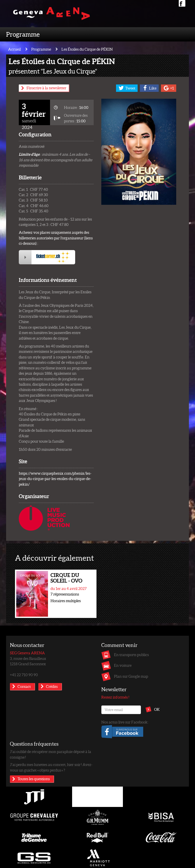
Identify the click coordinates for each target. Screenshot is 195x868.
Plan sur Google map (131, 676)
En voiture (123, 665)
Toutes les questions (34, 779)
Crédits (52, 686)
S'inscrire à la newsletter (46, 88)
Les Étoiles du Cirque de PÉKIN (87, 49)
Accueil (14, 49)
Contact (24, 686)
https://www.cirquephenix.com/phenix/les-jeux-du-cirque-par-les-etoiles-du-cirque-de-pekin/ (55, 479)
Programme (23, 34)
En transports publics (131, 655)
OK (157, 709)
